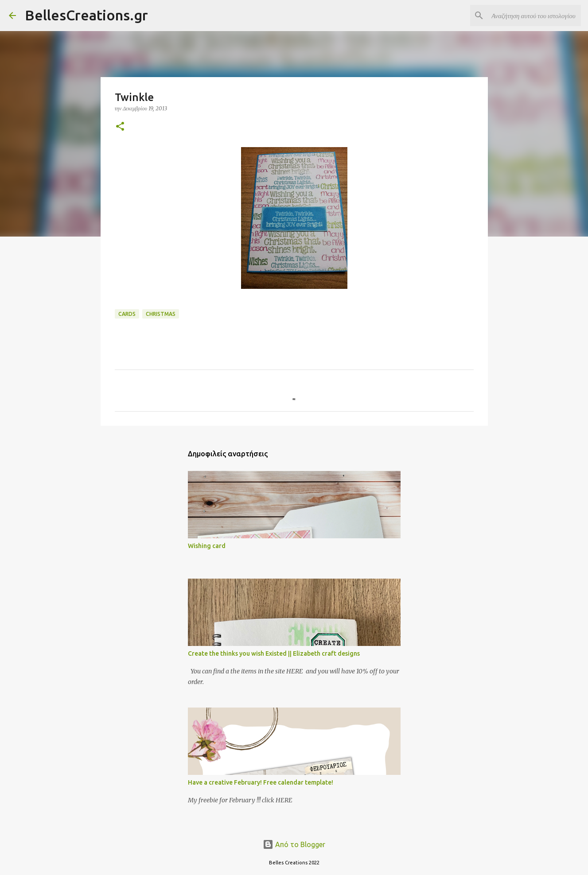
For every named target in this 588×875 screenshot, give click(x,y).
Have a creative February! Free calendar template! (261, 782)
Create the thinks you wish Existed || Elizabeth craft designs (274, 653)
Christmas (161, 314)
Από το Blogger (294, 844)
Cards (127, 314)
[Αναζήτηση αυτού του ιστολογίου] (534, 16)
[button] (120, 127)
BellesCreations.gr (86, 15)
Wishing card (207, 546)
